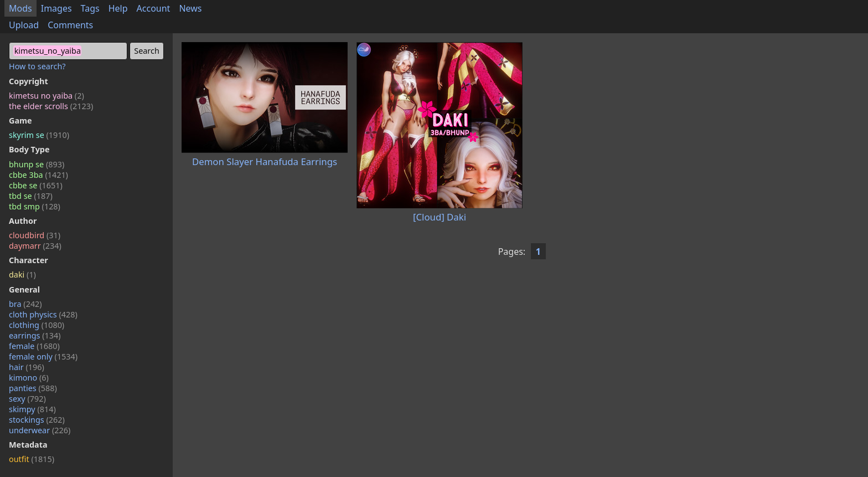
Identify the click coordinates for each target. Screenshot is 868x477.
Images (56, 8)
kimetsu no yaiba (46, 96)
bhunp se (37, 164)
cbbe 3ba (38, 175)
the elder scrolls (51, 106)
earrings (35, 335)
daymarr (35, 246)
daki (22, 275)
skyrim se (39, 135)
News (190, 8)
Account (154, 8)
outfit (32, 459)
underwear (40, 430)
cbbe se (36, 185)
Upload (24, 25)
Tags (90, 8)
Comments (70, 25)
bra (25, 304)
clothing (37, 325)
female (34, 346)
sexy (27, 399)
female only (43, 357)
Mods (20, 8)
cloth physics (43, 314)
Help (118, 8)
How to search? (37, 66)
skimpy (32, 409)
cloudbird (35, 235)
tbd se (31, 196)
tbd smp (35, 206)
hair (27, 367)
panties (33, 388)
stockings (37, 420)
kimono (29, 378)
